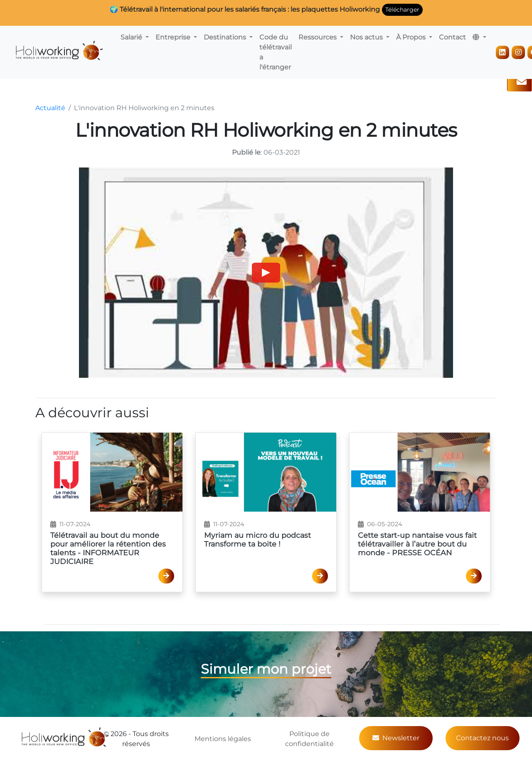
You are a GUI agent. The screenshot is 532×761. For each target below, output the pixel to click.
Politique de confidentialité (309, 739)
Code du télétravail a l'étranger (276, 52)
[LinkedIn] (502, 52)
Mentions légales (223, 739)
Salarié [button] (132, 37)
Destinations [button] (226, 37)
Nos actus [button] (367, 37)
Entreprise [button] (174, 37)
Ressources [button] (318, 37)
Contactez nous (482, 738)
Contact (452, 37)
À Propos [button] (412, 37)
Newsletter (396, 738)
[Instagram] (518, 52)
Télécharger (402, 10)
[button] (479, 37)
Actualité (50, 108)
